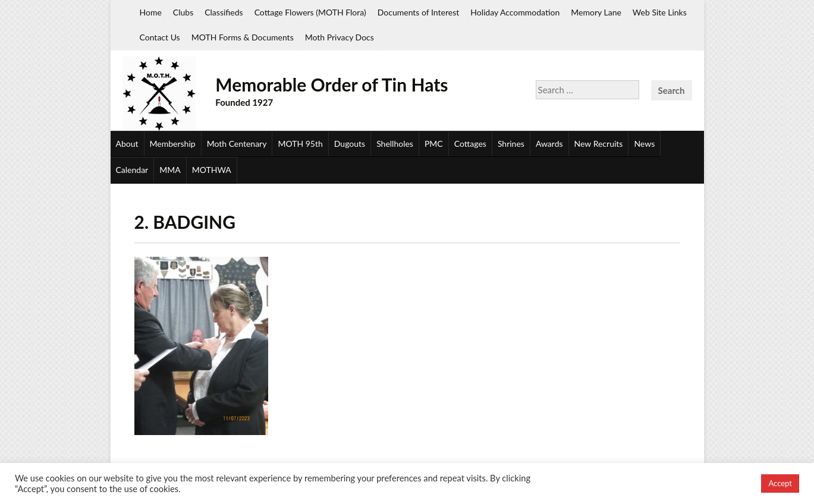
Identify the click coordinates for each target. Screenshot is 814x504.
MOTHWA (212, 170)
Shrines (511, 144)
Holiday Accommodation (515, 12)
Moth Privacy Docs (340, 37)
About (127, 144)
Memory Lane (596, 12)
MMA (170, 170)
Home (151, 12)
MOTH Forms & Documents (243, 37)
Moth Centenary (237, 144)
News (644, 144)
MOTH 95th (300, 144)
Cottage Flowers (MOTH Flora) (310, 12)
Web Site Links (660, 12)
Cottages (470, 144)
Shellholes (395, 144)
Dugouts (350, 144)
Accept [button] (780, 483)
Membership (173, 144)
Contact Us (160, 37)
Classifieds (224, 12)
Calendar (132, 170)
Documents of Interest (418, 12)
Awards (549, 144)
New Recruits (599, 144)
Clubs (183, 12)
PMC (434, 144)
